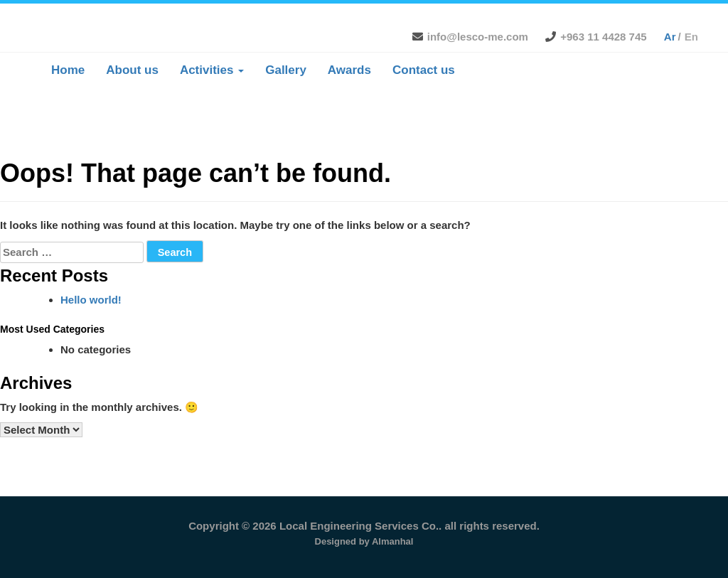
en (691, 37)
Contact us (424, 70)
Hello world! (91, 300)
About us (132, 70)
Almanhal (393, 541)
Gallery (286, 70)
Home (68, 70)
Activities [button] (212, 70)
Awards (349, 70)
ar (670, 37)
